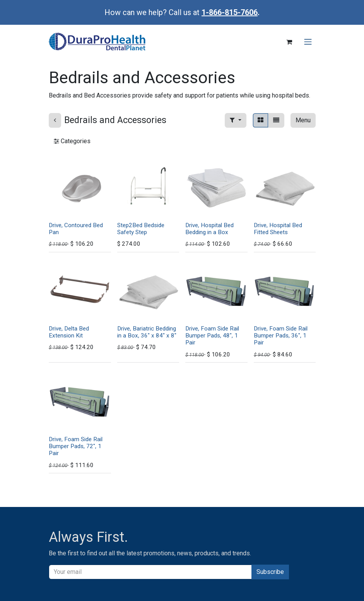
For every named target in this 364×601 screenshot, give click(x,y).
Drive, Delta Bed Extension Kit (69, 332)
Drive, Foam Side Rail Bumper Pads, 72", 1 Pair (76, 446)
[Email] (150, 572)
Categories (72, 141)
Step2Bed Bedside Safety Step (140, 228)
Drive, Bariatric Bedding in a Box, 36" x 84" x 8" (146, 332)
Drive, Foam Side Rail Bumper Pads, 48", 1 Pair (212, 336)
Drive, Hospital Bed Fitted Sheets (278, 228)
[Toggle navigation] (308, 42)
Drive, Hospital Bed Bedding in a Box (209, 228)
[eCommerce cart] (289, 42)
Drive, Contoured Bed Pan (76, 228)
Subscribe (270, 572)
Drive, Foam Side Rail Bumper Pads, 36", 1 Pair (280, 336)
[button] (235, 120)
